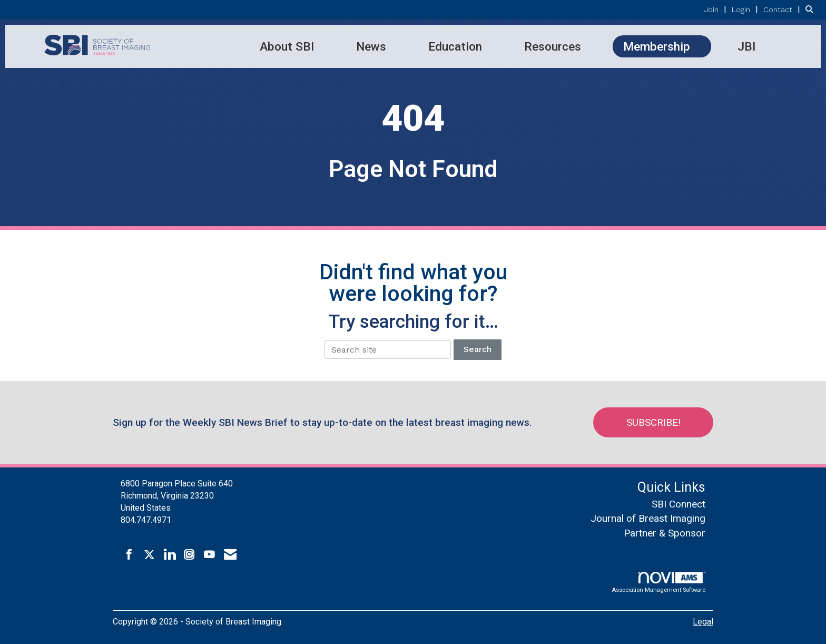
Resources (553, 46)
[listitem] (717, 9)
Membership (657, 46)
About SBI (287, 46)
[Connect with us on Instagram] (189, 555)
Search (478, 349)
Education (455, 46)
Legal (703, 622)
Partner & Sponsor (665, 533)
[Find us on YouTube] (209, 555)
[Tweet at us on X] (149, 555)
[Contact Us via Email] (230, 555)
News (371, 46)
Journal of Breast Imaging (648, 518)
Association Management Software (658, 583)
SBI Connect (678, 504)
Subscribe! (653, 422)
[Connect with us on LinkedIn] (169, 555)
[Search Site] (812, 9)
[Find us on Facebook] (129, 555)
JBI (746, 46)
